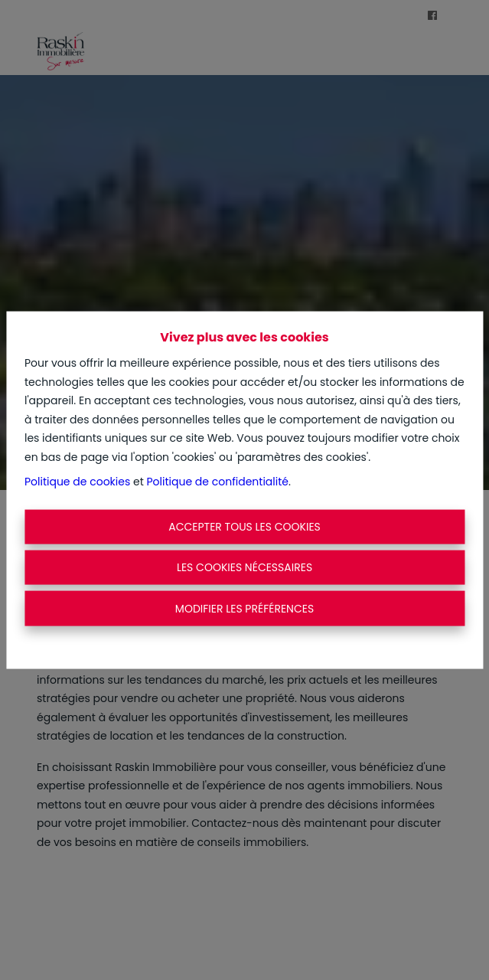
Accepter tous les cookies (245, 526)
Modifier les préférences (245, 608)
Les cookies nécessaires (245, 567)
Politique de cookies (77, 482)
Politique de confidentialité (218, 482)
